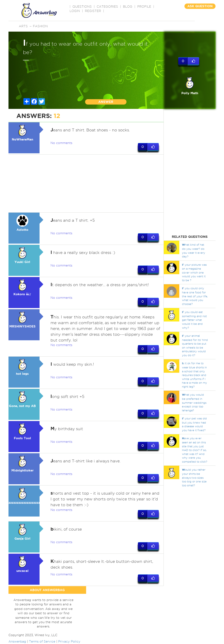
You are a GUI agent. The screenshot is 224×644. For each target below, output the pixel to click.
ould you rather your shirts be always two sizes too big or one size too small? (194, 477)
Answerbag (17, 642)
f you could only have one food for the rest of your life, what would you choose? (195, 296)
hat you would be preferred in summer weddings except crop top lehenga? (194, 402)
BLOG (128, 7)
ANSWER (106, 102)
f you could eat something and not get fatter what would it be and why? (194, 320)
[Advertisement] (86, 183)
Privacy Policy (69, 642)
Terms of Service (42, 642)
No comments (61, 143)
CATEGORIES (107, 7)
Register (93, 11)
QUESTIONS (82, 7)
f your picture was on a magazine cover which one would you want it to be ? (194, 272)
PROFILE (144, 7)
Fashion (40, 26)
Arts (23, 26)
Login (75, 11)
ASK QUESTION (200, 6)
